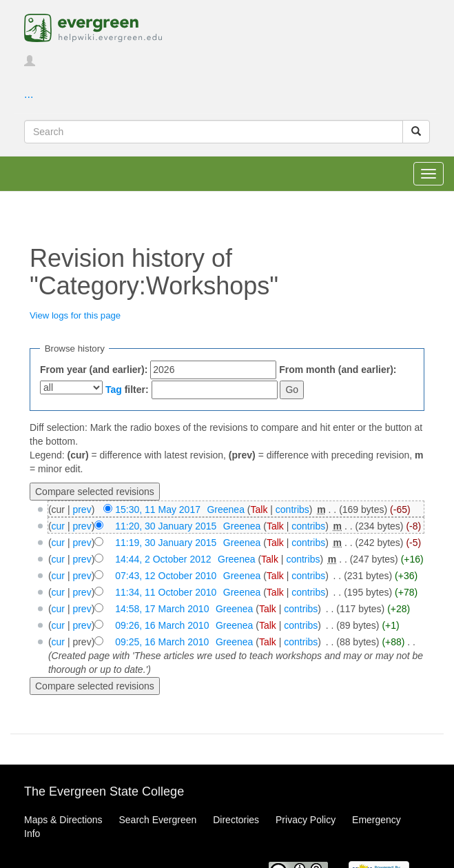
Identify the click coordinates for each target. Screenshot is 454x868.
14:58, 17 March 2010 (162, 609)
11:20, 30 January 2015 (166, 526)
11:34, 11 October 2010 (166, 592)
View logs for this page (75, 315)
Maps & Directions (63, 820)
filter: (127, 390)
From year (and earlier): (94, 370)
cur (58, 526)
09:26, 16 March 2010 (162, 625)
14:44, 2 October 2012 (163, 559)
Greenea (225, 509)
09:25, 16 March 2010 (162, 642)
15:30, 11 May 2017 (158, 509)
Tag (114, 390)
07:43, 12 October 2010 (166, 576)
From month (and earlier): (338, 370)
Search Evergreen (157, 820)
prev (82, 509)
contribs (292, 509)
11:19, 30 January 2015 (166, 543)
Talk (259, 509)
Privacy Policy (306, 820)
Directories (236, 820)
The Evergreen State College (104, 791)
